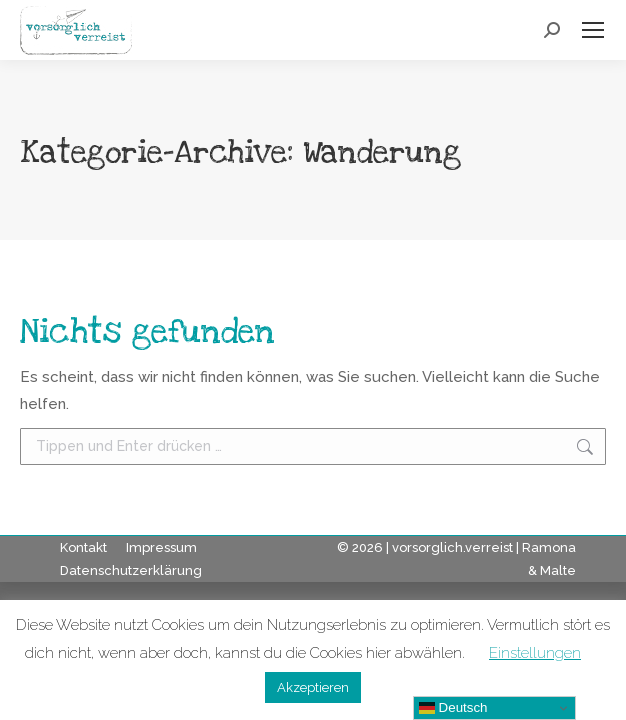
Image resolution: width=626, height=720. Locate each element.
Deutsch (453, 708)
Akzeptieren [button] (313, 687)
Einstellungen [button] (535, 653)
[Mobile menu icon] (593, 30)
